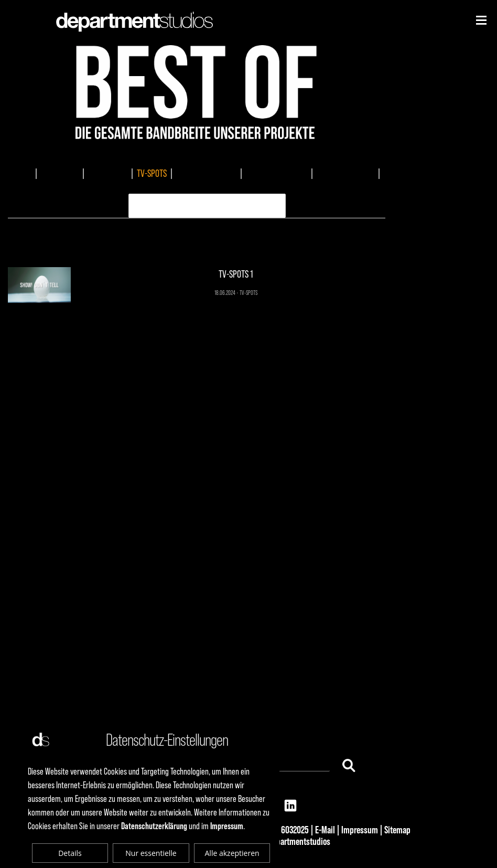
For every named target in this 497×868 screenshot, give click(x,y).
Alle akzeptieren (232, 853)
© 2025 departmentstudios (286, 841)
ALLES (22, 173)
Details (70, 853)
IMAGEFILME (60, 173)
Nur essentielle (151, 853)
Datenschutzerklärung (154, 826)
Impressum (360, 830)
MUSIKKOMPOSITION (277, 173)
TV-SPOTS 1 (197, 241)
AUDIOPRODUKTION (345, 173)
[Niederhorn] (481, 20)
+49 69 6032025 (283, 830)
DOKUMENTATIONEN (206, 173)
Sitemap (397, 830)
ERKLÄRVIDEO (198, 187)
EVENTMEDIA (108, 173)
